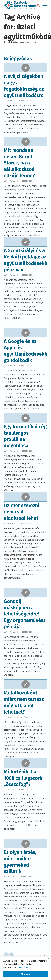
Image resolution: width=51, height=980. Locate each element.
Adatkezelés (23, 967)
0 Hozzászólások (25, 100)
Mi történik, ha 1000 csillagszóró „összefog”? (23, 778)
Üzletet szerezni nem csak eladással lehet (22, 512)
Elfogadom (26, 974)
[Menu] (43, 5)
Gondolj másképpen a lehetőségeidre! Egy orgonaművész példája (25, 614)
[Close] (48, 959)
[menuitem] (37, 5)
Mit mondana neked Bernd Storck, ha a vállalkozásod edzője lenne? (19, 163)
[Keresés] (37, 5)
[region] (26, 968)
